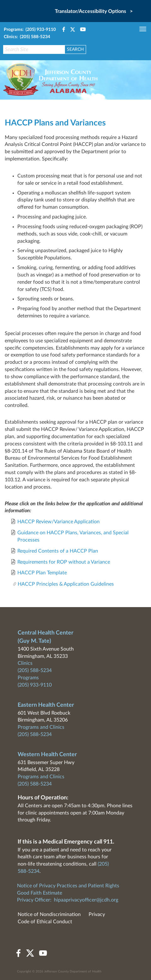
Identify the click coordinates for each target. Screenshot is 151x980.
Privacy (97, 914)
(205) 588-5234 (35, 670)
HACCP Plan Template (42, 573)
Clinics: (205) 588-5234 (27, 37)
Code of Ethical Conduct (45, 922)
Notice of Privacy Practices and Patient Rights (68, 886)
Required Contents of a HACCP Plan (58, 551)
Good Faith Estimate (40, 893)
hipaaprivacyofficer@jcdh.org (86, 900)
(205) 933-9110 (35, 685)
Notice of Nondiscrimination (49, 914)
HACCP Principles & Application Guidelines (66, 584)
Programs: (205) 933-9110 (30, 30)
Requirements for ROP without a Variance (64, 562)
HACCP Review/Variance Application (58, 522)
